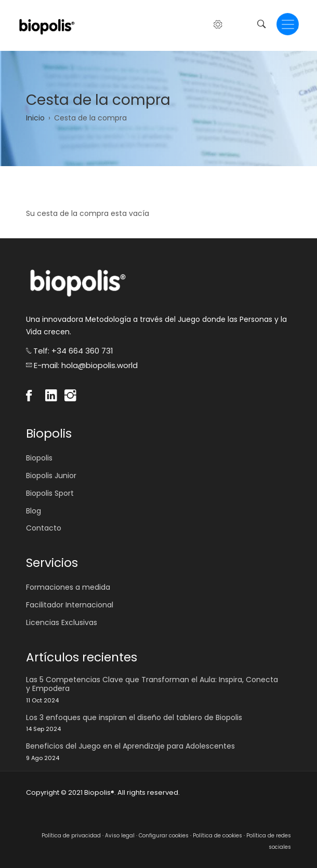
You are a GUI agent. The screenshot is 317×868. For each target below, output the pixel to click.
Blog (34, 511)
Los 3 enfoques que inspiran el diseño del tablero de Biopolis (134, 718)
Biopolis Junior (51, 476)
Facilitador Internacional (70, 605)
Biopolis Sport (50, 493)
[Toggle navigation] (288, 24)
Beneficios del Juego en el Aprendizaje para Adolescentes (130, 746)
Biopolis (39, 458)
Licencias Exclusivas (62, 622)
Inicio (35, 118)
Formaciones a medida (68, 587)
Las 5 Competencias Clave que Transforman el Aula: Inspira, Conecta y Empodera (152, 684)
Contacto (44, 528)
